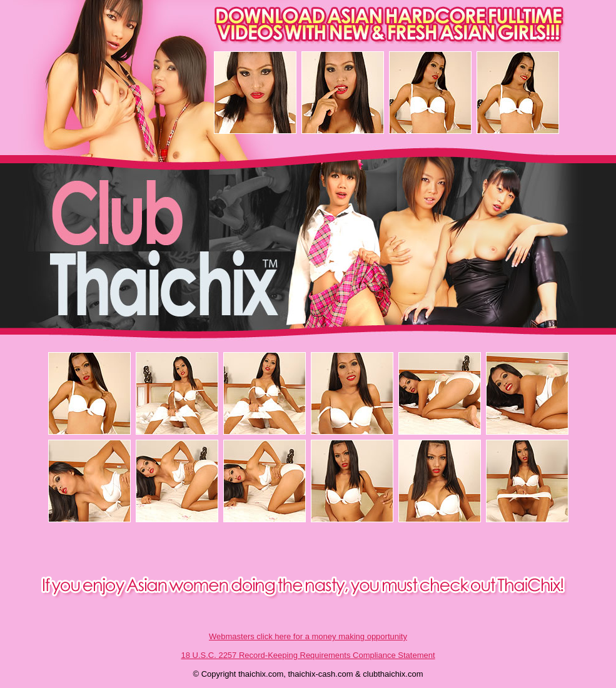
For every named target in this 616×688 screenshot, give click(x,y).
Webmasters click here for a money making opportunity (308, 636)
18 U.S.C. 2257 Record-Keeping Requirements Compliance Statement (308, 655)
